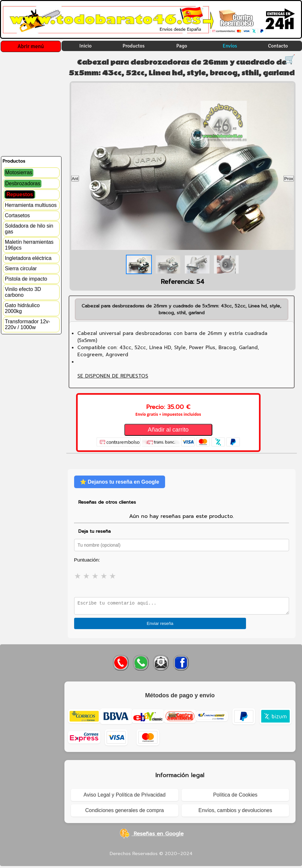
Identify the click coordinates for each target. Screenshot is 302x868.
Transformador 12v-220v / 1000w (28, 324)
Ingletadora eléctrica (28, 258)
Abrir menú (31, 46)
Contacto (278, 46)
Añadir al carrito (168, 430)
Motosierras (19, 172)
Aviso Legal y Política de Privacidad (124, 797)
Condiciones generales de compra (124, 812)
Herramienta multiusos (31, 205)
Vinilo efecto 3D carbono (23, 292)
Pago (182, 46)
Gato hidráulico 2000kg (22, 308)
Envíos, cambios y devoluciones (235, 812)
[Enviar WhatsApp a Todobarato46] (141, 665)
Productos (134, 46)
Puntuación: (87, 560)
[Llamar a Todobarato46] (121, 665)
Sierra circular (21, 268)
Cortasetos (17, 215)
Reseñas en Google (151, 836)
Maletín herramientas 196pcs (29, 245)
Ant (75, 178)
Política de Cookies (235, 797)
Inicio (85, 46)
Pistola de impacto (26, 279)
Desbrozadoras (23, 183)
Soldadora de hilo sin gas (29, 229)
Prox (289, 178)
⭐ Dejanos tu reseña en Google (120, 482)
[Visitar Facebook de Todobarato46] (181, 665)
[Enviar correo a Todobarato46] (161, 665)
